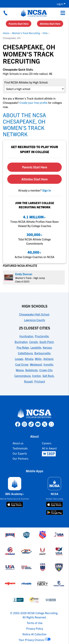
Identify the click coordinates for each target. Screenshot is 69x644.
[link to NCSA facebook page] (18, 424)
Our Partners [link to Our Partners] (20, 458)
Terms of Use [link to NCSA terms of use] (35, 623)
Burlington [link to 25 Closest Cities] (21, 342)
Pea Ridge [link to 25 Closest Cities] (23, 347)
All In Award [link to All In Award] (49, 448)
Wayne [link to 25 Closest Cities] (20, 370)
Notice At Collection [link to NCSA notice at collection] (34, 634)
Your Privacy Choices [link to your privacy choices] (31, 640)
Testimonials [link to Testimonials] (20, 448)
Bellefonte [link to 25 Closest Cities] (31, 370)
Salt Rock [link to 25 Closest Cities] (48, 376)
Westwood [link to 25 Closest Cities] (36, 364)
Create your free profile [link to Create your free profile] (33, 103)
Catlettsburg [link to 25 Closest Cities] (25, 353)
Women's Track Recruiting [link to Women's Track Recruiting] (26, 33)
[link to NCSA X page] (45, 424)
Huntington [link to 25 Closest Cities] (26, 336)
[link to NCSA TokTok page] (31, 424)
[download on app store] (15, 504)
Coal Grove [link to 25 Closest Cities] (22, 364)
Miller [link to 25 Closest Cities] (38, 359)
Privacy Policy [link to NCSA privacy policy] (35, 628)
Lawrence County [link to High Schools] (34, 320)
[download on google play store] (54, 512)
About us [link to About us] (18, 443)
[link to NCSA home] (34, 413)
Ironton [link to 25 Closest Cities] (37, 376)
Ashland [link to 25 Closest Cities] (48, 359)
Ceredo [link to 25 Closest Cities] (34, 342)
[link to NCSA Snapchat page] (51, 424)
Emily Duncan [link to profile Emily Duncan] (24, 274)
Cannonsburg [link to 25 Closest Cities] (22, 376)
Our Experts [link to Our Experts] (20, 453)
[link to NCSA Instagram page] (24, 424)
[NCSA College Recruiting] (34, 13)
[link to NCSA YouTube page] (38, 424)
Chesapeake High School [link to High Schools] (34, 314)
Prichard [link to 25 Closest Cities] (40, 381)
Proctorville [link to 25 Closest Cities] (42, 336)
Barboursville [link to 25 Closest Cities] (42, 353)
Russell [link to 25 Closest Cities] (28, 381)
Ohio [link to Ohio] (45, 33)
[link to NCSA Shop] (49, 454)
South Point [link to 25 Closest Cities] (47, 342)
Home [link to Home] (6, 33)
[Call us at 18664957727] (5, 13)
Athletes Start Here (50, 24)
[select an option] (34, 89)
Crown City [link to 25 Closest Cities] (46, 370)
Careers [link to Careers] (47, 443)
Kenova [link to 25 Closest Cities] (47, 347)
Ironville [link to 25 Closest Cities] (48, 364)
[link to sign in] (47, 190)
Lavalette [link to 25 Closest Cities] (36, 347)
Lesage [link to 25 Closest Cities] (19, 359)
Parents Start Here (19, 24)
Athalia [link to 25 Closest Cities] (29, 359)
